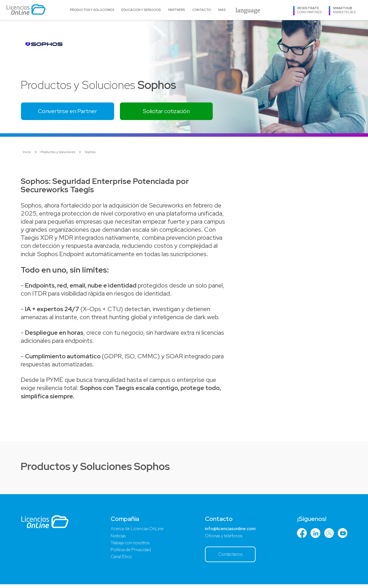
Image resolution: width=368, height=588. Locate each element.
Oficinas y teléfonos (222, 538)
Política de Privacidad (130, 553)
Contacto (202, 10)
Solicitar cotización (176, 112)
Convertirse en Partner (71, 112)
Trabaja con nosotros (129, 546)
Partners (177, 10)
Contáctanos (230, 558)
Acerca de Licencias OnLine (137, 531)
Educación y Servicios (141, 10)
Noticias (116, 538)
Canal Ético (120, 561)
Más (222, 10)
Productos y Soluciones (92, 10)
